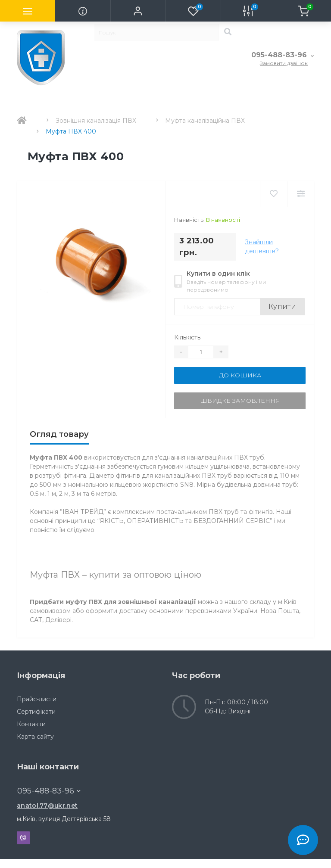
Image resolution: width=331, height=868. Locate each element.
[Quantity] (201, 352)
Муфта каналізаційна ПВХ (205, 121)
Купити (282, 306)
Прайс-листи (37, 699)
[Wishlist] (273, 194)
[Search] (228, 32)
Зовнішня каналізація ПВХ (96, 121)
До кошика (240, 375)
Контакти (31, 724)
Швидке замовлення (240, 401)
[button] (138, 11)
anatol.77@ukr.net (47, 806)
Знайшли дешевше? (262, 247)
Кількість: (188, 337)
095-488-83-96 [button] (49, 791)
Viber (23, 838)
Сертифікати (36, 712)
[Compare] (301, 194)
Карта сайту (35, 737)
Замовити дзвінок (284, 63)
